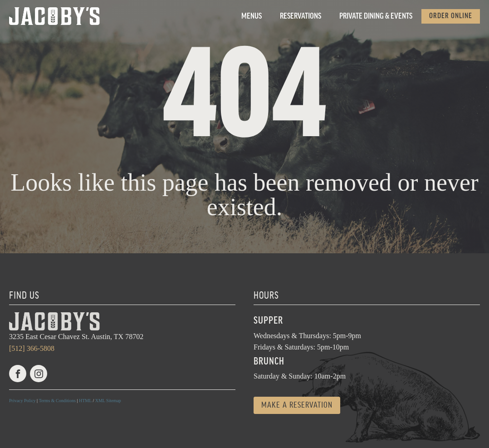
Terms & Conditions (57, 401)
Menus (252, 16)
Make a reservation (297, 405)
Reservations (301, 16)
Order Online (451, 16)
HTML (85, 401)
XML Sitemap (108, 401)
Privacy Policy (22, 401)
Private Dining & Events (376, 16)
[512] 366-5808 (32, 348)
